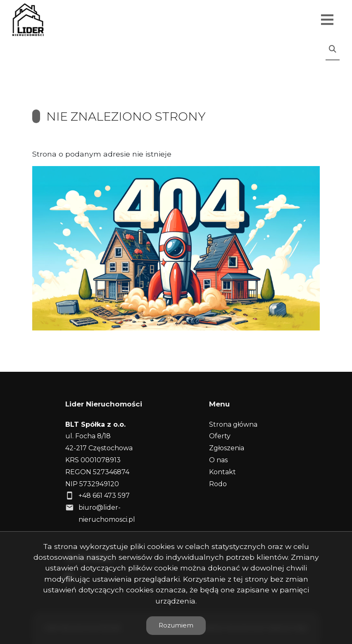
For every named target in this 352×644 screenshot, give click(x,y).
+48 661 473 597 (104, 495)
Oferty (220, 436)
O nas (218, 460)
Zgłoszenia (227, 448)
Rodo (218, 484)
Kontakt (222, 472)
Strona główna (233, 424)
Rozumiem (176, 625)
